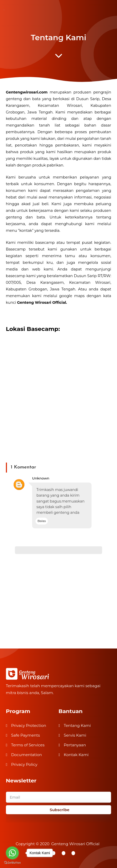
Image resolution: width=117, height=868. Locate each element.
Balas (42, 521)
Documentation (26, 755)
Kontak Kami (76, 755)
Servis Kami (75, 735)
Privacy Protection (29, 725)
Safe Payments (25, 735)
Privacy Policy (24, 764)
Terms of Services (28, 745)
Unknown (41, 478)
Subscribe (60, 810)
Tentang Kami (77, 725)
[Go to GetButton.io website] (12, 863)
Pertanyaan (75, 745)
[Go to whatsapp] (12, 853)
